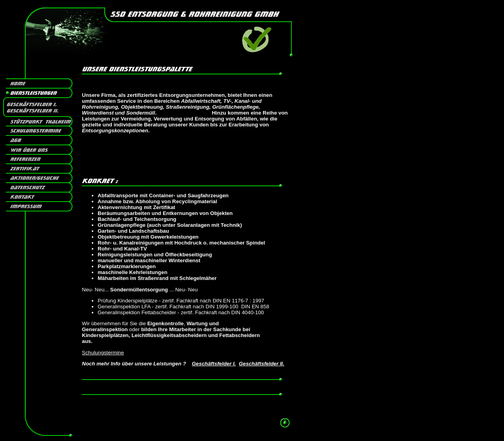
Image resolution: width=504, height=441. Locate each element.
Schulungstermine (103, 353)
